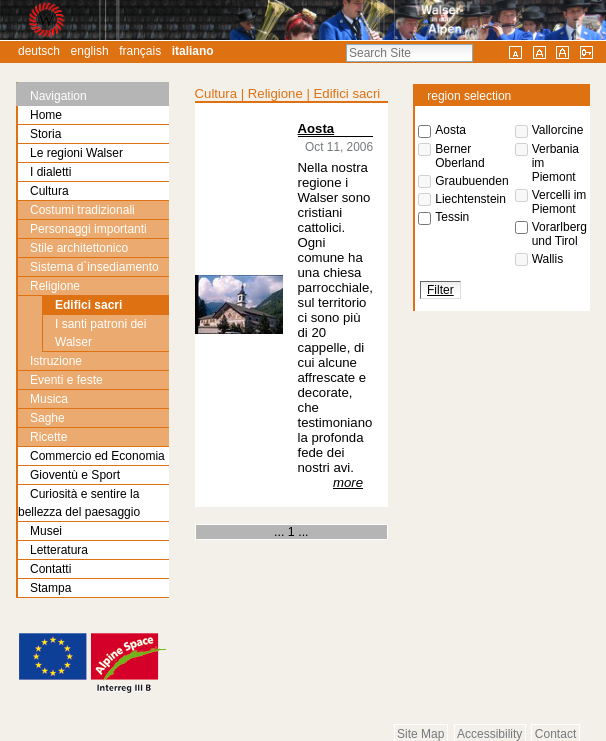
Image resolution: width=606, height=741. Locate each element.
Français (140, 51)
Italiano (193, 51)
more (348, 482)
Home (46, 115)
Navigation (58, 96)
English (90, 51)
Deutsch (39, 51)
